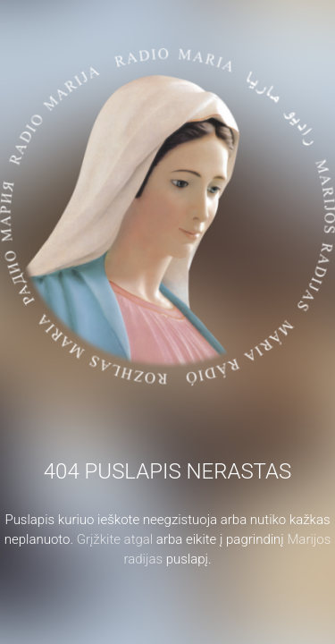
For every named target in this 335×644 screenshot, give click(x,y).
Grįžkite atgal (115, 539)
